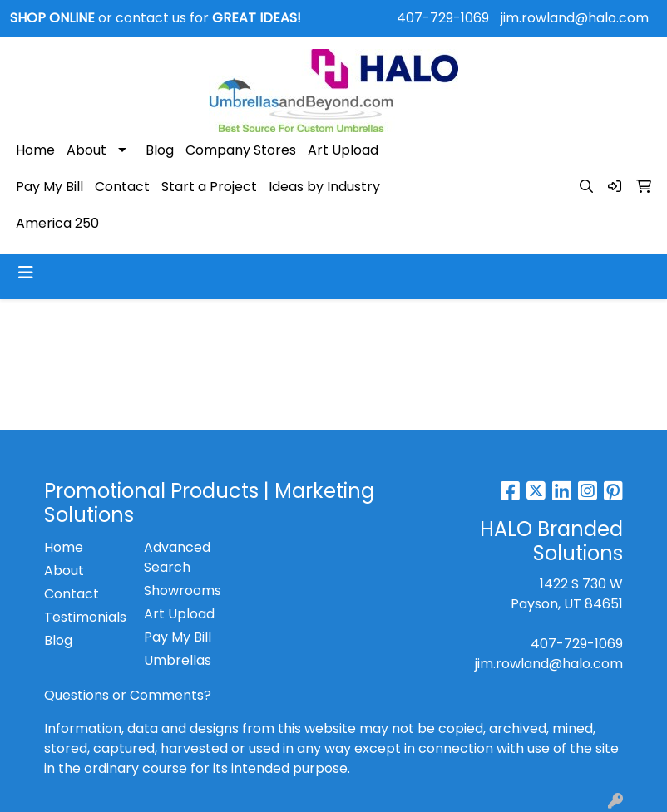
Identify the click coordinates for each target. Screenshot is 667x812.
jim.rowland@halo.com (575, 18)
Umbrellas (178, 660)
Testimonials (84, 617)
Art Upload (343, 150)
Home (35, 150)
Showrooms (183, 591)
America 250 (57, 223)
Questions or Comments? (128, 695)
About (86, 150)
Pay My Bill (49, 187)
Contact (122, 187)
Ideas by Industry (324, 187)
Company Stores (241, 150)
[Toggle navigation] (26, 273)
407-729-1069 (443, 18)
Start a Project (209, 187)
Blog (160, 150)
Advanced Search (177, 557)
